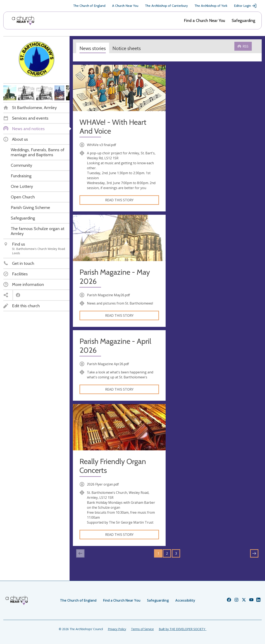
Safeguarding (243, 20)
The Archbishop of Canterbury (166, 6)
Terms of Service (142, 629)
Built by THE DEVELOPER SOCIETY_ (183, 629)
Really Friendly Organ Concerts (113, 466)
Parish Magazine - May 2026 (115, 277)
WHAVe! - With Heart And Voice (113, 127)
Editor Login (245, 6)
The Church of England (89, 6)
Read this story (119, 200)
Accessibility (185, 600)
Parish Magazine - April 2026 (115, 346)
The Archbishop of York (211, 6)
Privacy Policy (117, 629)
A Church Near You (125, 6)
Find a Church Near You (204, 20)
